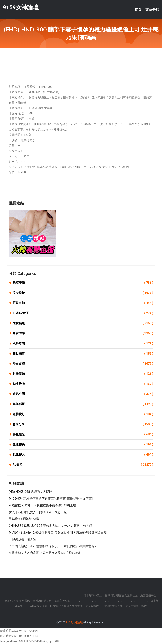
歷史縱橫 (83, 364)
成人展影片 (92, 606)
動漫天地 (83, 384)
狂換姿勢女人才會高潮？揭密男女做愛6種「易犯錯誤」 (46, 553)
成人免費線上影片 (136, 606)
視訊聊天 (83, 455)
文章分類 (152, 10)
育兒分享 (83, 424)
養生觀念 (83, 434)
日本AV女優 (83, 313)
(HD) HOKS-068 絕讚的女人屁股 (30, 492)
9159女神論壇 (21, 7)
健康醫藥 (83, 445)
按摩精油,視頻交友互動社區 (121, 595)
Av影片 (83, 465)
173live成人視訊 (38, 606)
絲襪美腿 (83, 283)
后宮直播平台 (148, 595)
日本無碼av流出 (93, 595)
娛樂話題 (83, 404)
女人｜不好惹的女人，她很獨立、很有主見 (38, 512)
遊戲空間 (83, 394)
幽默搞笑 (83, 354)
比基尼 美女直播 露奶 (17, 601)
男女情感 (83, 333)
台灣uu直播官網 (42, 601)
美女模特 (83, 293)
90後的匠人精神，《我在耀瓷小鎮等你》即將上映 (43, 505)
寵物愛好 (83, 414)
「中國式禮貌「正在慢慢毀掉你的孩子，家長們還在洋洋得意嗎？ (53, 546)
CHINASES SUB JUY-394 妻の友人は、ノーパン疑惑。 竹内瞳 (51, 526)
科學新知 (83, 374)
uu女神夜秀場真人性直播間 (66, 606)
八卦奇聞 (83, 343)
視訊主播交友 (62, 601)
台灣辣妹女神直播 (112, 606)
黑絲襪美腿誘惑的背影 (24, 519)
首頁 (138, 10)
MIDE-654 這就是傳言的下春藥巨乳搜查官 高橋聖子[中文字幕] (51, 499)
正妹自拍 (83, 303)
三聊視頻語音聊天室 (22, 539)
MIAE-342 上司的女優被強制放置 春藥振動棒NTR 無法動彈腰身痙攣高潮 (58, 533)
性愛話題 (83, 323)
